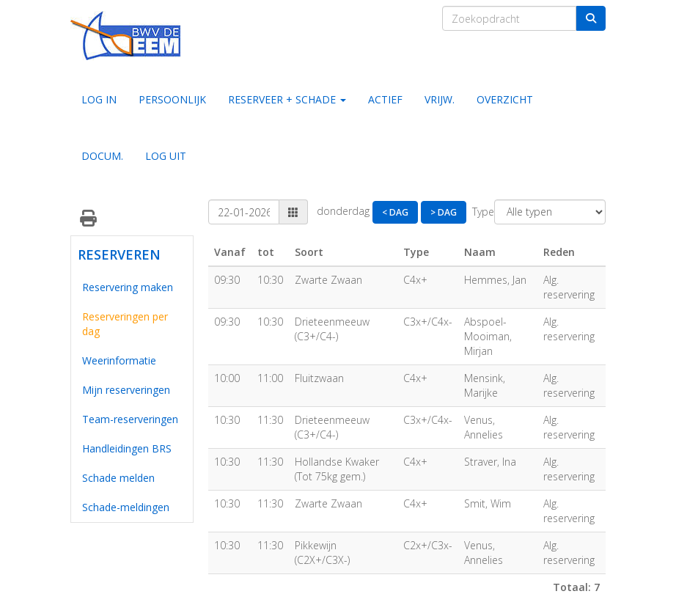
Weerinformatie (119, 360)
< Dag (395, 212)
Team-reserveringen (130, 419)
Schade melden (118, 478)
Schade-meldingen (126, 507)
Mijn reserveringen (126, 390)
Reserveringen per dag (125, 324)
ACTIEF (385, 99)
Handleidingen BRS (127, 448)
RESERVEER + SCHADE (287, 99)
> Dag (444, 212)
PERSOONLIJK (172, 99)
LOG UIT (166, 156)
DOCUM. (102, 156)
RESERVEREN (116, 254)
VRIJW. (440, 99)
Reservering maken (128, 287)
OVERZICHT (505, 99)
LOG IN (99, 99)
